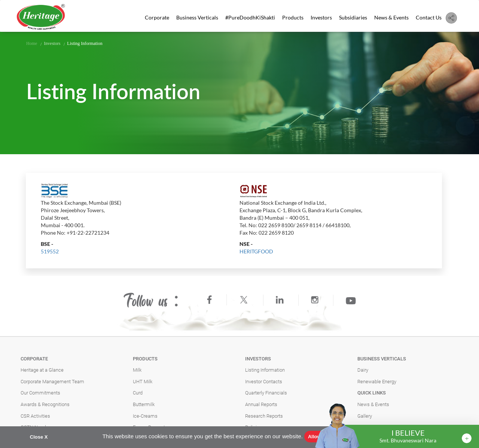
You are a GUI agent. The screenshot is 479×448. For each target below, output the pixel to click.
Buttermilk (144, 404)
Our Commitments (40, 393)
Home (32, 43)
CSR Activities (35, 416)
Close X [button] (39, 437)
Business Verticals (197, 17)
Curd (138, 393)
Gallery (365, 416)
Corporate (157, 17)
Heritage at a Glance (42, 370)
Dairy (363, 370)
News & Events (391, 17)
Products (293, 17)
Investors (321, 17)
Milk (137, 370)
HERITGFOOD (256, 251)
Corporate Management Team (52, 382)
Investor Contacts (264, 382)
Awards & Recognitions (45, 404)
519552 (50, 251)
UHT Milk (143, 382)
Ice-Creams (145, 416)
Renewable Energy (377, 382)
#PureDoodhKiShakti (250, 17)
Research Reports (264, 416)
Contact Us (429, 17)
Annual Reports (261, 404)
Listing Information (265, 370)
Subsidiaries (353, 17)
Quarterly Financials (266, 393)
